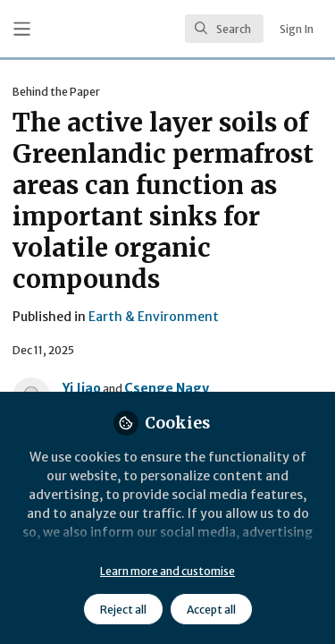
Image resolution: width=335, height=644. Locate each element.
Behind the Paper (56, 92)
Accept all (211, 610)
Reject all (123, 610)
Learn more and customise (167, 571)
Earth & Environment (154, 317)
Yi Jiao (82, 388)
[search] (224, 29)
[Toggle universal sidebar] (22, 29)
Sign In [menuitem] (297, 29)
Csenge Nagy (167, 388)
